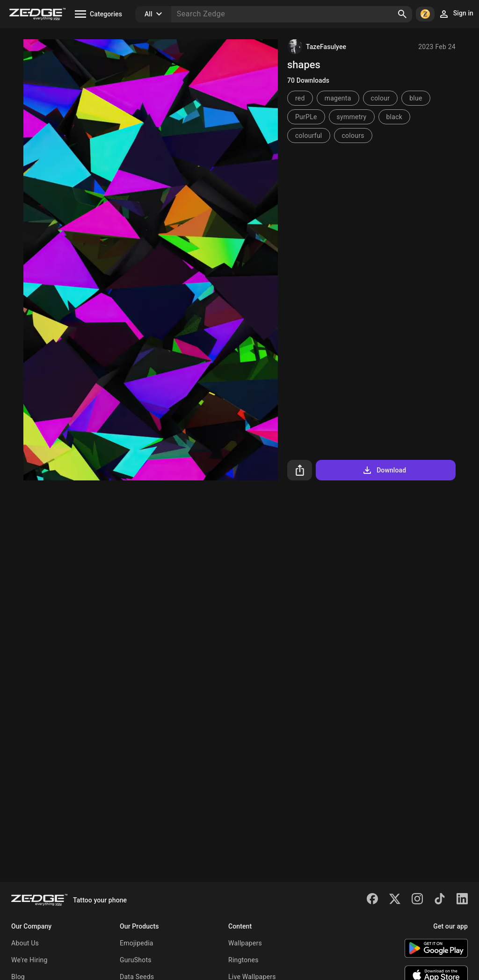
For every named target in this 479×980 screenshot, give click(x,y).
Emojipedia (137, 943)
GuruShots (136, 960)
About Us (25, 943)
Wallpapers (245, 943)
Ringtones (243, 960)
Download (384, 470)
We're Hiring (29, 960)
